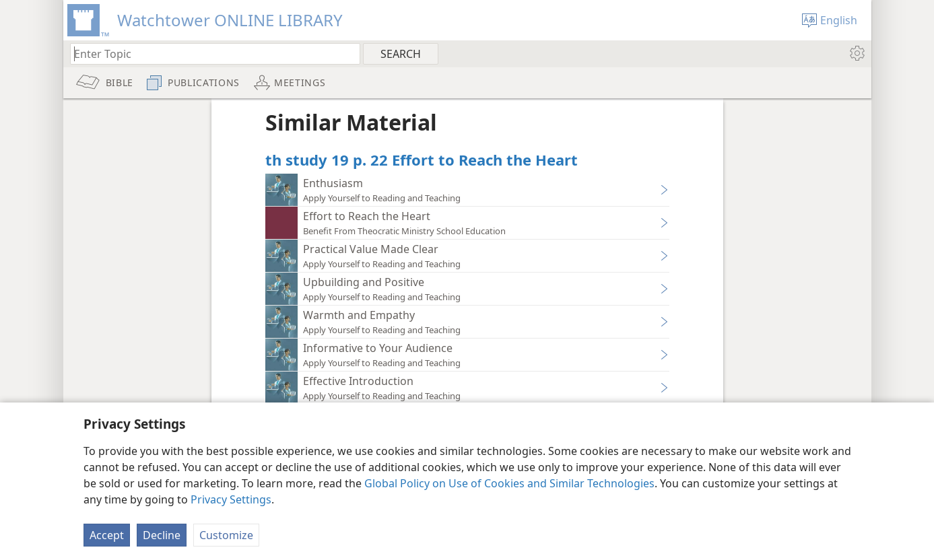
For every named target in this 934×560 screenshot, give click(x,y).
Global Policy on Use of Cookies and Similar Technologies (509, 483)
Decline (162, 535)
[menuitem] (856, 53)
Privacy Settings (231, 499)
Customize (226, 535)
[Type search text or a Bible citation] (209, 54)
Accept (107, 535)
